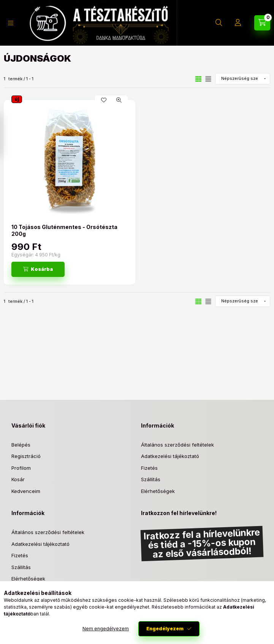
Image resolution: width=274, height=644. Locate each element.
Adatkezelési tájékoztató (170, 456)
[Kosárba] (38, 269)
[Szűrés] (8, 135)
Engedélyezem (165, 629)
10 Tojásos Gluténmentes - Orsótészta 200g (64, 230)
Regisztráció (26, 456)
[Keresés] (219, 23)
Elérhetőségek (158, 491)
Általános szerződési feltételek (177, 445)
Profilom (21, 468)
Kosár (18, 479)
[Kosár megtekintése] (262, 23)
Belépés (21, 445)
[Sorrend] (243, 79)
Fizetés (149, 468)
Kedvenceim (26, 491)
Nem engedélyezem (106, 629)
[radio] (208, 79)
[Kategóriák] (11, 23)
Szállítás (151, 479)
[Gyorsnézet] (119, 100)
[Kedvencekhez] (104, 100)
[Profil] (238, 23)
